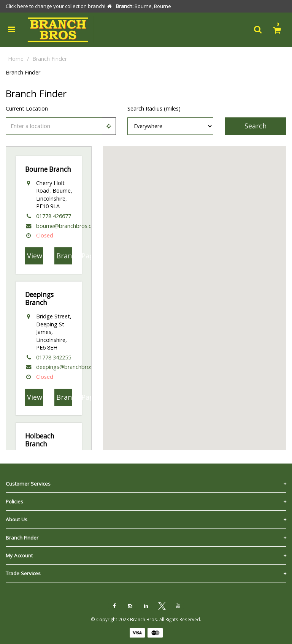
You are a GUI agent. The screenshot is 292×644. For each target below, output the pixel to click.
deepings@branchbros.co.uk (71, 367)
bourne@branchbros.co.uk (69, 226)
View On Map (35, 256)
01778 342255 (54, 357)
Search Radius (154, 108)
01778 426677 (54, 216)
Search (255, 126)
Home (16, 59)
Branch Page (64, 256)
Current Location (27, 108)
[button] (195, 291)
